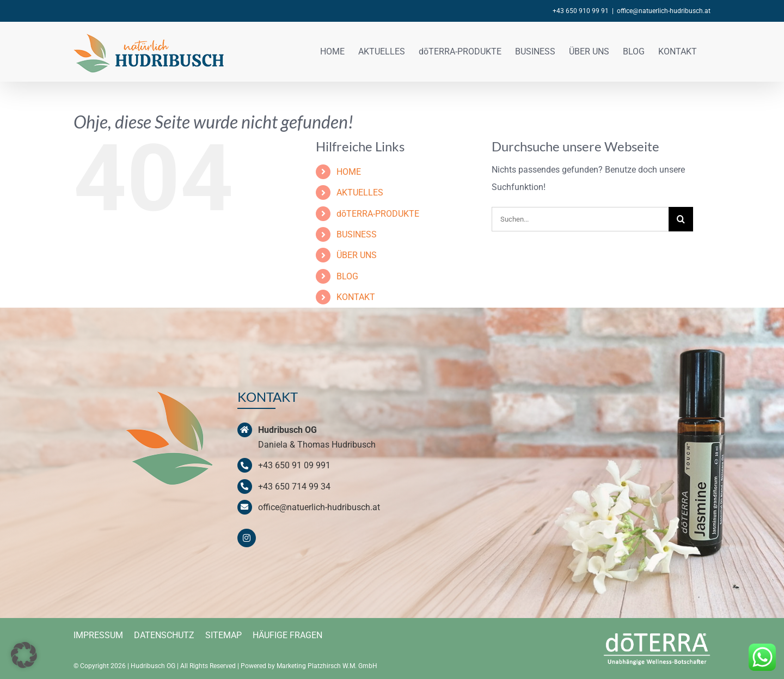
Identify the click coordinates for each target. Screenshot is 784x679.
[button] (24, 655)
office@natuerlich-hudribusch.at (664, 11)
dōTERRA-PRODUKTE (378, 214)
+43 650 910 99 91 (581, 11)
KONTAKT (356, 297)
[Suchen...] (580, 219)
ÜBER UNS (357, 255)
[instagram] (247, 538)
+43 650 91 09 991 (294, 465)
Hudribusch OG (153, 666)
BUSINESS (357, 234)
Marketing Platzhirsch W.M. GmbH (327, 666)
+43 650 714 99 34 (294, 487)
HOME (349, 172)
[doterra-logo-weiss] (657, 632)
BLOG (347, 276)
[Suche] (681, 219)
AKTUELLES (360, 192)
